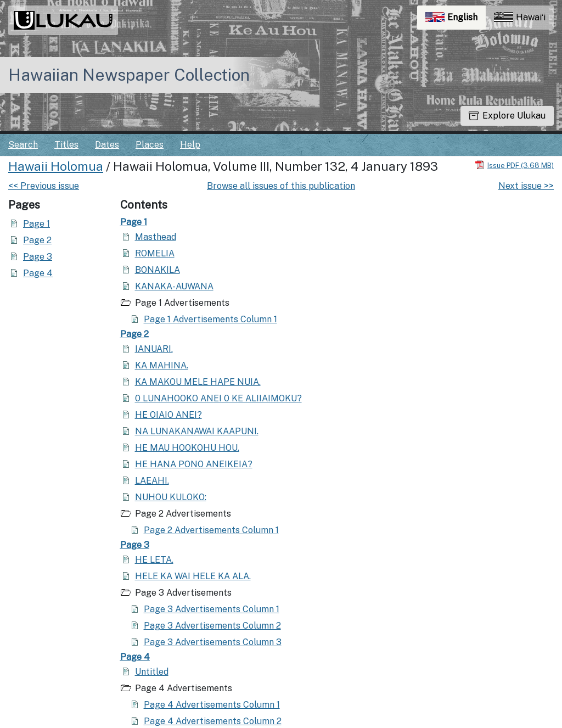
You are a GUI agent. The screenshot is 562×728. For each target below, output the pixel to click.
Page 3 (38, 257)
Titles (66, 145)
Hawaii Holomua (56, 166)
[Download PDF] (514, 165)
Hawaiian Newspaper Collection (129, 75)
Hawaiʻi (520, 17)
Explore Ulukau (507, 116)
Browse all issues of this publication (281, 186)
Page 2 (37, 240)
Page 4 (38, 273)
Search (23, 145)
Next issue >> (526, 186)
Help (190, 145)
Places (150, 145)
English (456, 20)
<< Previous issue (44, 186)
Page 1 (36, 224)
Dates (107, 145)
